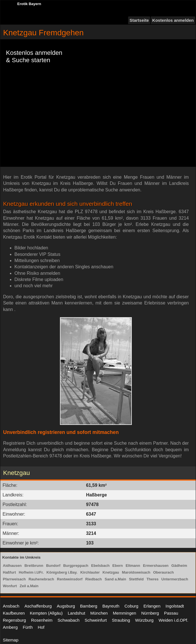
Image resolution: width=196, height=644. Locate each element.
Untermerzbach (175, 579)
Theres (153, 579)
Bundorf (53, 566)
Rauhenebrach (41, 579)
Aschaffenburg (38, 606)
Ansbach (11, 606)
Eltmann (133, 566)
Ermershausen (156, 566)
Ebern (118, 566)
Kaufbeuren (14, 613)
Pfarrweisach (14, 579)
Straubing (121, 620)
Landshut (76, 613)
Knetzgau (111, 572)
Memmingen (125, 613)
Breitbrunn (34, 566)
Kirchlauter (90, 572)
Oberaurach (163, 572)
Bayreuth (111, 606)
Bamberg (89, 606)
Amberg (10, 627)
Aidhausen (12, 566)
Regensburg (14, 620)
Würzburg (144, 620)
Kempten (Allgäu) (46, 613)
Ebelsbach (100, 566)
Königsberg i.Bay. (62, 572)
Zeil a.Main (29, 586)
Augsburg (66, 606)
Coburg (131, 606)
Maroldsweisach (136, 572)
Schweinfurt (96, 620)
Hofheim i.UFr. (31, 572)
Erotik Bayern (29, 4)
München (99, 613)
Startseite (139, 20)
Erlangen (152, 606)
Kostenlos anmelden (173, 20)
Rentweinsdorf (70, 579)
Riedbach (94, 579)
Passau (171, 613)
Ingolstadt (175, 606)
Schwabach (69, 620)
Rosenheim (42, 620)
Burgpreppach (76, 566)
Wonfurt (10, 586)
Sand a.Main (115, 579)
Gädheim (179, 566)
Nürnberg (150, 613)
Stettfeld (136, 579)
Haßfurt (9, 572)
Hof (41, 627)
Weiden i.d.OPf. (174, 620)
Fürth (28, 627)
